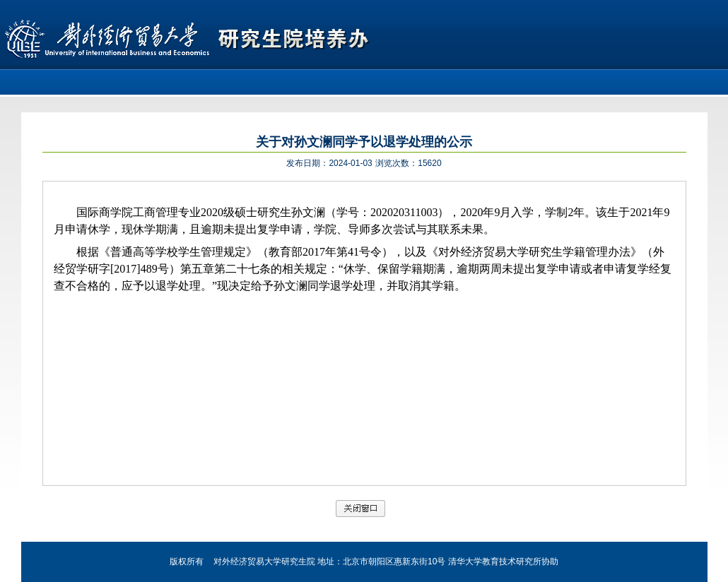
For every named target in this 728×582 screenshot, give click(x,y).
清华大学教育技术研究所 (495, 562)
